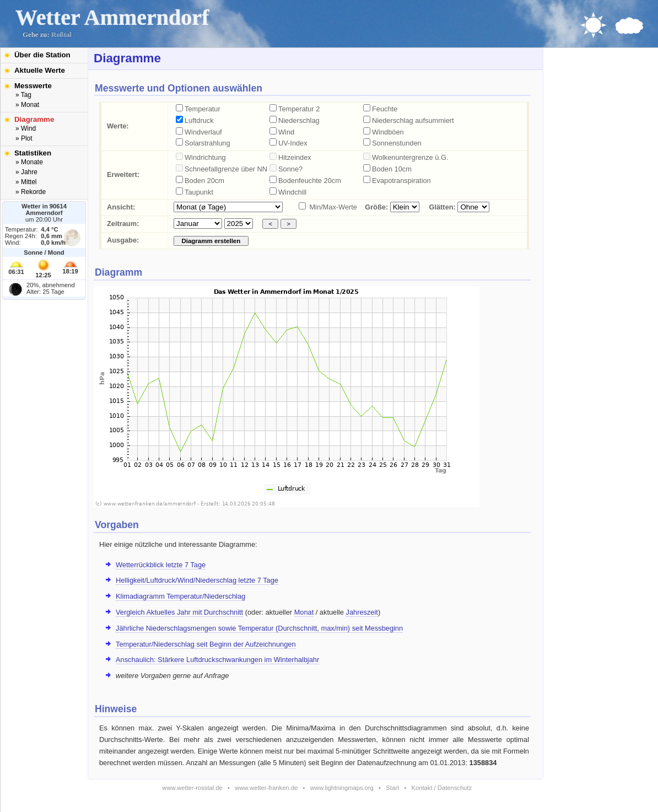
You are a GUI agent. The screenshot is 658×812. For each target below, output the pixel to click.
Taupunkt (199, 192)
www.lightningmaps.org (342, 788)
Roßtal (61, 35)
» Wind (26, 128)
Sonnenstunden (397, 143)
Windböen (388, 132)
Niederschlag (299, 120)
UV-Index (293, 143)
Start (392, 788)
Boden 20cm (204, 181)
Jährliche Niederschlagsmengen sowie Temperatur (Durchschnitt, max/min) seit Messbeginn (259, 628)
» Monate (29, 162)
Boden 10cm (392, 169)
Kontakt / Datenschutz (442, 788)
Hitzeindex (295, 157)
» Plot (24, 138)
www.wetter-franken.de (266, 788)
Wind (286, 132)
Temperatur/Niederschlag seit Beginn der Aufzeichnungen (206, 644)
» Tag (23, 95)
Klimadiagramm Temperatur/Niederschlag (180, 596)
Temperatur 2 (299, 109)
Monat (304, 612)
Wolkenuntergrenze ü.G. (410, 157)
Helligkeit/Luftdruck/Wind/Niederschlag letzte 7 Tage (197, 580)
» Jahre (26, 172)
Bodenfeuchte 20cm (310, 181)
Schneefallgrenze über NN (226, 169)
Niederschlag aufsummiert (413, 120)
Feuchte (385, 109)
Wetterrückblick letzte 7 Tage (161, 565)
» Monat (27, 105)
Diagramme (34, 119)
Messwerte (33, 86)
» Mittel (26, 182)
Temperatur (203, 109)
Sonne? (290, 169)
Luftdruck (199, 120)
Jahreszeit (362, 612)
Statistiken (33, 153)
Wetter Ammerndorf (112, 17)
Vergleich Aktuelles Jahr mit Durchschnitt (179, 612)
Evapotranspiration (401, 181)
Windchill (292, 192)
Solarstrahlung (207, 143)
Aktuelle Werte (40, 70)
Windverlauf (203, 132)
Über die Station (42, 55)
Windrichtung (205, 157)
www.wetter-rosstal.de (192, 788)
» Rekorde (31, 192)
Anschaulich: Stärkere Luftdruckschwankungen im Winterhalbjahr (217, 660)
